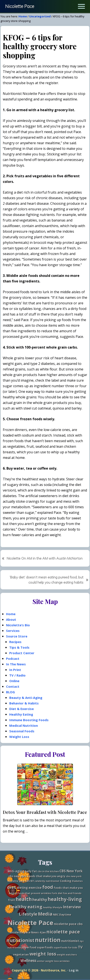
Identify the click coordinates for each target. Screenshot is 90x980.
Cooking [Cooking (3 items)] (66, 881)
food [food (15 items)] (48, 887)
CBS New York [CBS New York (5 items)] (71, 871)
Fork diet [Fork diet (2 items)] (57, 893)
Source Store (17, 636)
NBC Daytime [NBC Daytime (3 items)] (62, 915)
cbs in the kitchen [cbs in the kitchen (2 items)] (48, 871)
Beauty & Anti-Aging (26, 698)
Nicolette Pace (20, 6)
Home (11, 614)
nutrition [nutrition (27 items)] (48, 940)
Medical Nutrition (24, 725)
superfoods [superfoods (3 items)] (45, 947)
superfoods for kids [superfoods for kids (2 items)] (66, 948)
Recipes (15, 642)
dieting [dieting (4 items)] (22, 888)
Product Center (22, 653)
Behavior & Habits (24, 703)
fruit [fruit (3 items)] (12, 900)
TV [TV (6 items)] (80, 947)
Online (14, 681)
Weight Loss (19, 737)
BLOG (10, 692)
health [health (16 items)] (24, 899)
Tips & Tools (19, 647)
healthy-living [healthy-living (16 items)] (65, 899)
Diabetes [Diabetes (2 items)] (77, 881)
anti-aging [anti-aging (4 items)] (16, 871)
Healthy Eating (21, 714)
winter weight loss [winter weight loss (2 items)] (48, 961)
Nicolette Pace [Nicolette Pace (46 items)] (30, 923)
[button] (81, 6)
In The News (16, 664)
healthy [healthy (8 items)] (40, 900)
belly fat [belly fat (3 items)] (31, 871)
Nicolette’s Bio (18, 625)
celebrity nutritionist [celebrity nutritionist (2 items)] (47, 881)
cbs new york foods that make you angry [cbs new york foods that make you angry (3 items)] (37, 876)
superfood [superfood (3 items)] (29, 947)
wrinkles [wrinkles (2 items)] (65, 961)
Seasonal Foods (22, 731)
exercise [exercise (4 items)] (35, 888)
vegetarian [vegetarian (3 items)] (21, 955)
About (11, 619)
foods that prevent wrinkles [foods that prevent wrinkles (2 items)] (34, 893)
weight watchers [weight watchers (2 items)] (67, 955)
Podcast (13, 658)
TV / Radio (17, 675)
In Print (15, 670)
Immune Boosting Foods (29, 720)
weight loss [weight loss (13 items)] (43, 954)
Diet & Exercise (21, 709)
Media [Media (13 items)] (45, 914)
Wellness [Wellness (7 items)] (28, 961)
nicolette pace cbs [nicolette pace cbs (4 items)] (68, 924)
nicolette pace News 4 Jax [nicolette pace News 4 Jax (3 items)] (28, 932)
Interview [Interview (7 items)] (72, 907)
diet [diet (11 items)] (12, 887)
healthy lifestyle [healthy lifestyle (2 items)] (53, 907)
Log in (74, 970)
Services (13, 631)
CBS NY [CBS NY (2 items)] (30, 881)
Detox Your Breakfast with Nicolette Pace (45, 812)
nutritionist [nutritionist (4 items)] (70, 941)
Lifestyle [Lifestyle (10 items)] (28, 914)
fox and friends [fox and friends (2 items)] (72, 893)
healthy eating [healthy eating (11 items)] (26, 907)
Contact (13, 686)
